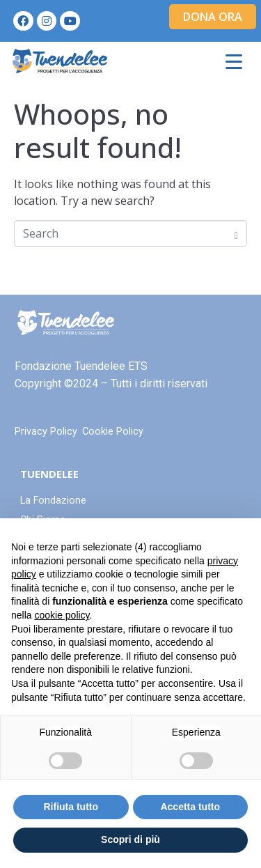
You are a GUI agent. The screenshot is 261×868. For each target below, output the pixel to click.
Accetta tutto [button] (190, 807)
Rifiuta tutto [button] (71, 807)
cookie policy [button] (62, 615)
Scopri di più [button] (130, 839)
